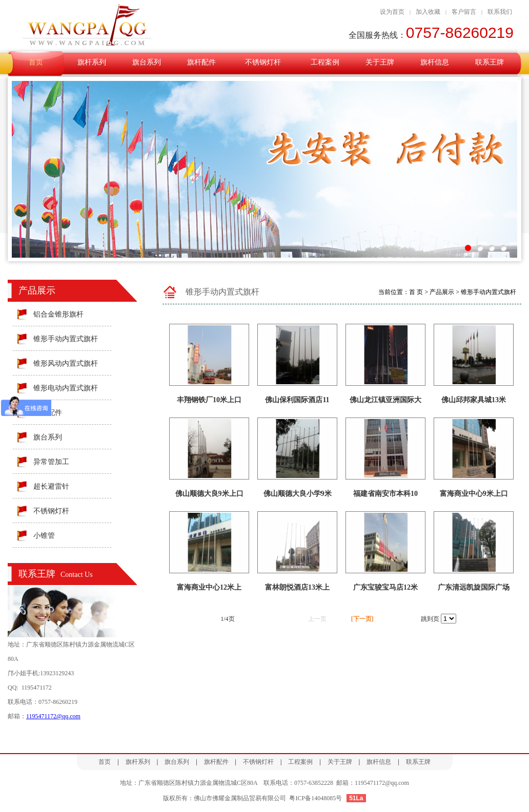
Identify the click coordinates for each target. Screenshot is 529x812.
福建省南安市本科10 (385, 494)
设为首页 (392, 12)
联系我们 (500, 12)
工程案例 (325, 62)
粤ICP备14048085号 (316, 798)
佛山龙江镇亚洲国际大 (385, 400)
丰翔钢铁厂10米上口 (209, 400)
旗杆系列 (92, 62)
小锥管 (44, 536)
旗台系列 (147, 62)
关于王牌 (380, 62)
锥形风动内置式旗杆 (66, 363)
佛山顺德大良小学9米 (298, 494)
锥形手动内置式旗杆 (66, 339)
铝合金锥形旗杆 (58, 314)
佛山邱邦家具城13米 (474, 400)
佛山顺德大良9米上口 (209, 494)
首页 (36, 62)
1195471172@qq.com (53, 716)
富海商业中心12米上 (209, 587)
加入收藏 (428, 12)
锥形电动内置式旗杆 (66, 388)
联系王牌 (490, 62)
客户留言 (464, 12)
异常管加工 (51, 462)
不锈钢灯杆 (263, 62)
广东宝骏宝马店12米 (385, 587)
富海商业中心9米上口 (474, 494)
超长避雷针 (51, 486)
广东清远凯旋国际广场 (474, 587)
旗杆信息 (435, 62)
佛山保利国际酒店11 (297, 400)
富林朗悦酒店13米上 (297, 587)
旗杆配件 (201, 62)
